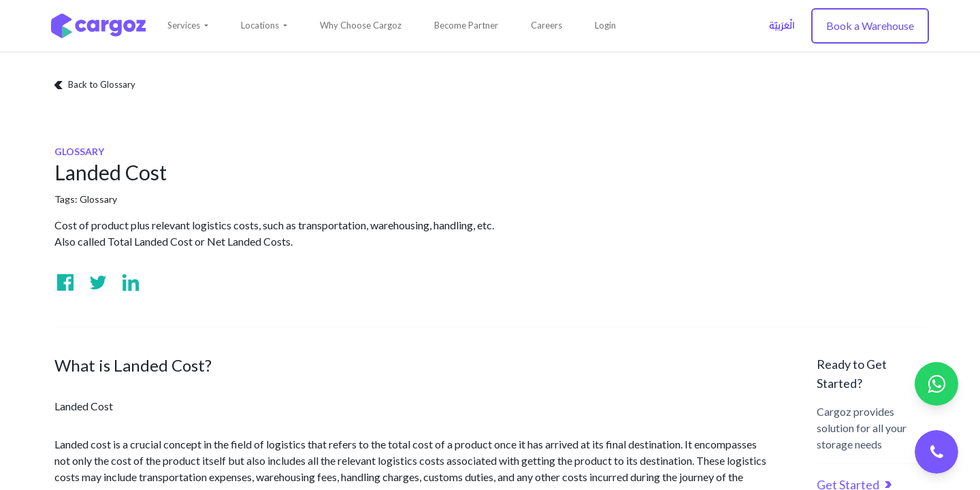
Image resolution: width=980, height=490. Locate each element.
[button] (188, 26)
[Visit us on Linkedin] (131, 282)
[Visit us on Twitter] (98, 282)
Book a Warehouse (870, 26)
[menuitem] (361, 26)
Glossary (98, 199)
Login (605, 25)
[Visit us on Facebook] (65, 282)
